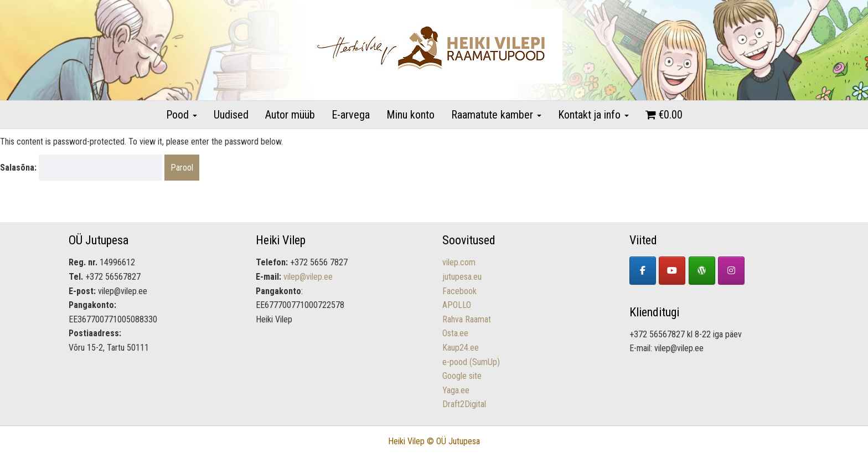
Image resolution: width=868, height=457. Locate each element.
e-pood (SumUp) (471, 362)
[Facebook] (643, 271)
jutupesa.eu (462, 277)
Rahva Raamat (467, 319)
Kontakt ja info (593, 115)
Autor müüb (290, 115)
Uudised (231, 115)
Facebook (459, 291)
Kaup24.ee (461, 348)
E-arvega (351, 115)
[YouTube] (672, 271)
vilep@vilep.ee (308, 277)
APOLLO (457, 305)
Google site (462, 376)
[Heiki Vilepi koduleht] (702, 271)
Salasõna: (81, 168)
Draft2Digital (464, 404)
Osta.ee (455, 333)
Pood (182, 115)
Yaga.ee (456, 390)
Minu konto (410, 115)
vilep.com (459, 262)
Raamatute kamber (496, 115)
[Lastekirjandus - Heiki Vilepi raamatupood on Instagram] (731, 271)
